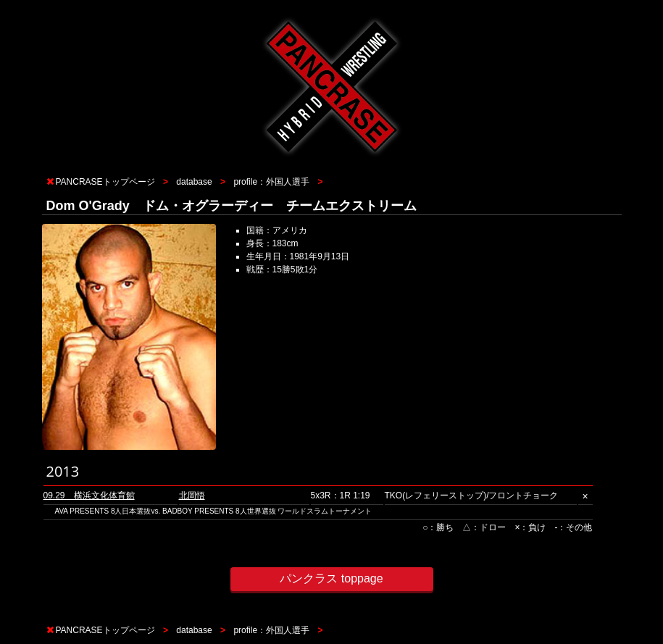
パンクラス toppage (331, 578)
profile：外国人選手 (271, 182)
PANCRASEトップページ (105, 182)
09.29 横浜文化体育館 (89, 495)
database (194, 182)
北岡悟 (192, 495)
